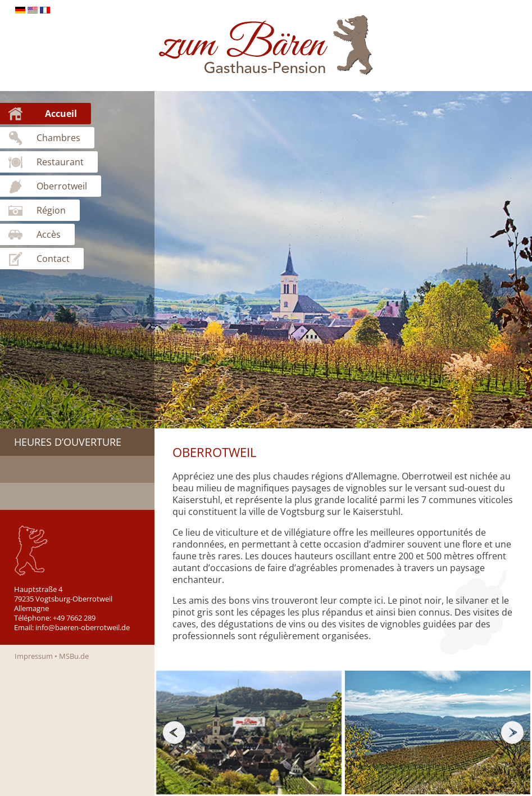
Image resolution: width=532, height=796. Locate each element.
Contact (53, 259)
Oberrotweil (62, 186)
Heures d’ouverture (68, 442)
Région (51, 210)
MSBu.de (74, 656)
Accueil (61, 114)
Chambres (58, 138)
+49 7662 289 (74, 618)
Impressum (34, 656)
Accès (49, 234)
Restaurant (60, 162)
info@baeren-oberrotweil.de (83, 627)
